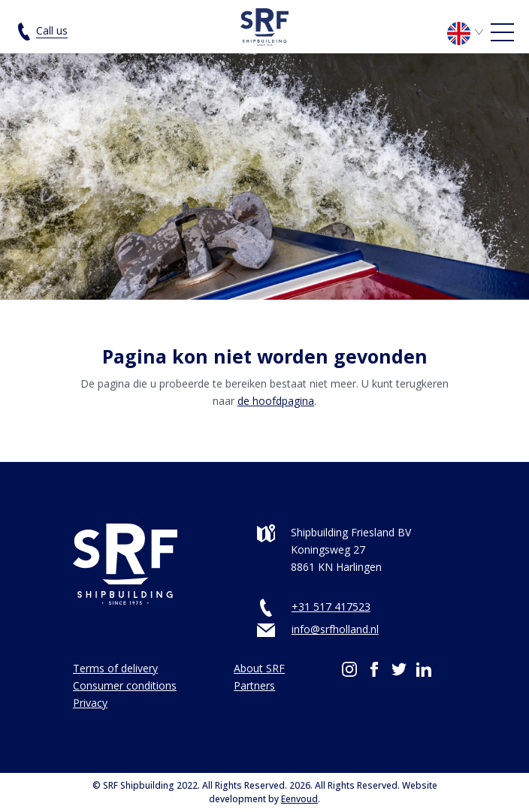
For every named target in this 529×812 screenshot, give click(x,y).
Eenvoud (299, 799)
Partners (254, 685)
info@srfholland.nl (335, 629)
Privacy (90, 703)
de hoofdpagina (276, 401)
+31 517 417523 (331, 607)
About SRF (259, 668)
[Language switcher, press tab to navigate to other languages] (468, 32)
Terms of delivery (115, 668)
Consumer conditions (125, 685)
